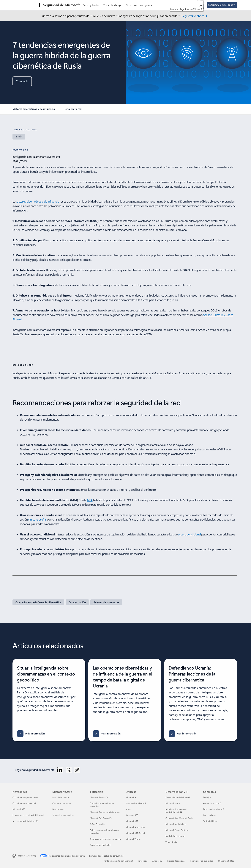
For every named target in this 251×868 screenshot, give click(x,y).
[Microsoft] (25, 5)
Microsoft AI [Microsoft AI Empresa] (131, 797)
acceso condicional (189, 534)
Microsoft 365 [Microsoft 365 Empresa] (132, 821)
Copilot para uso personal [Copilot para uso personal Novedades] (24, 803)
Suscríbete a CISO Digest (222, 5)
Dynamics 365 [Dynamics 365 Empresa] (132, 815)
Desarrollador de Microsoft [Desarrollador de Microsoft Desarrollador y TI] (178, 797)
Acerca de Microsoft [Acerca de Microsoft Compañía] (212, 803)
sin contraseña (37, 519)
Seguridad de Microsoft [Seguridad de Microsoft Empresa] (136, 803)
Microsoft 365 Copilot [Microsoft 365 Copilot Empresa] (135, 833)
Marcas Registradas (176, 861)
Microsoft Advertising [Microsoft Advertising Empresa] (135, 827)
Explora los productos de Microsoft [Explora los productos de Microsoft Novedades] (28, 815)
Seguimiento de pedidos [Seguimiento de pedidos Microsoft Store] (63, 815)
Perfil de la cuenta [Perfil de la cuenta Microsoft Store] (61, 797)
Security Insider (91, 5)
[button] (22, 81)
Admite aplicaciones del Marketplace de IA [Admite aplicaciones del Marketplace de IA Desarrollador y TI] (176, 811)
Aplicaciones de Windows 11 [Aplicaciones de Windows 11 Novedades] (25, 821)
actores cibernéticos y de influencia (38, 201)
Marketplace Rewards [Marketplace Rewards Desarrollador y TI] (175, 836)
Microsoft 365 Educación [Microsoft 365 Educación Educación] (101, 818)
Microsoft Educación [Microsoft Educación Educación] (99, 797)
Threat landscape (113, 5)
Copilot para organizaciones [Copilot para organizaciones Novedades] (25, 797)
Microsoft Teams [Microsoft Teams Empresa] (133, 839)
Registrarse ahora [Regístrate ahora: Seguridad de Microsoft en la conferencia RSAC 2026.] (193, 16)
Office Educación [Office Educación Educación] (97, 824)
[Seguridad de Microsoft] (61, 5)
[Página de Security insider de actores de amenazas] (106, 602)
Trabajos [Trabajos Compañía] (207, 797)
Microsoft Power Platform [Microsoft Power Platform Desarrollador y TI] (177, 830)
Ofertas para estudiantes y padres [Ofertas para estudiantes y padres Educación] (105, 839)
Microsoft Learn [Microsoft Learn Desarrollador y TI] (173, 803)
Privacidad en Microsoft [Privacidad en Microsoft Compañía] (214, 809)
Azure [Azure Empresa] (128, 809)
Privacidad (143, 861)
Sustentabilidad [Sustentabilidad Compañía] (210, 821)
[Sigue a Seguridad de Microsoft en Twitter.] (69, 770)
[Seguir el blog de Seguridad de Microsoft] (77, 770)
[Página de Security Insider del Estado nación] (77, 602)
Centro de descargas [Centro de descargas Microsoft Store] (62, 803)
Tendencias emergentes (139, 5)
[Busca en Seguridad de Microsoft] (200, 5)
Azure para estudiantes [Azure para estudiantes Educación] (101, 845)
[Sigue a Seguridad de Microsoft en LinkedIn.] (60, 770)
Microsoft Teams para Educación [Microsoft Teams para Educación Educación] (105, 812)
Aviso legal (157, 861)
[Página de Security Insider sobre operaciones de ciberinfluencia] (38, 602)
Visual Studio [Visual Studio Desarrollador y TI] (171, 842)
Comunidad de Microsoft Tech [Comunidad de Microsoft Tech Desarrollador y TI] (179, 818)
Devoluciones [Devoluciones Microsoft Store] (58, 809)
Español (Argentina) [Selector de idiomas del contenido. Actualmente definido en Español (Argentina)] (27, 856)
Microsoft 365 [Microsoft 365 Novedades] (19, 809)
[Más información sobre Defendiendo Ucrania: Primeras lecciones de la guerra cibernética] (183, 734)
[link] (34, 110)
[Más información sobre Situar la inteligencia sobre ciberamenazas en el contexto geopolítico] (31, 734)
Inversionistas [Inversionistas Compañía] (209, 815)
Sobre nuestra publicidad (202, 861)
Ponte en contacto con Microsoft (118, 861)
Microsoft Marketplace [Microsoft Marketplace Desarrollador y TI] (176, 824)
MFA (90, 500)
